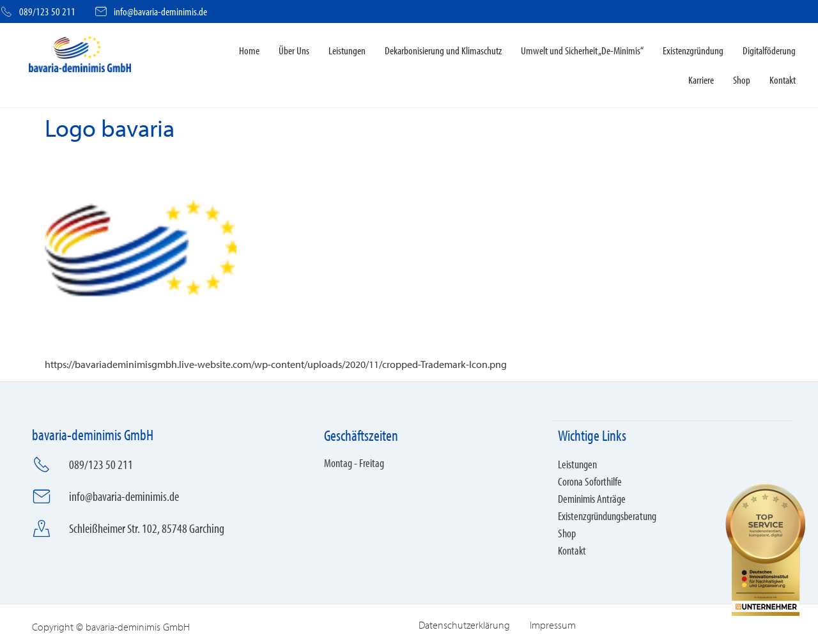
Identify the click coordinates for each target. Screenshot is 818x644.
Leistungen (347, 50)
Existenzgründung (693, 50)
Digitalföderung (769, 50)
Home (249, 50)
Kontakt (783, 80)
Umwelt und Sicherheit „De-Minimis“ (582, 50)
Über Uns (294, 50)
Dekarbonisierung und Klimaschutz (443, 50)
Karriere (701, 80)
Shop (742, 80)
